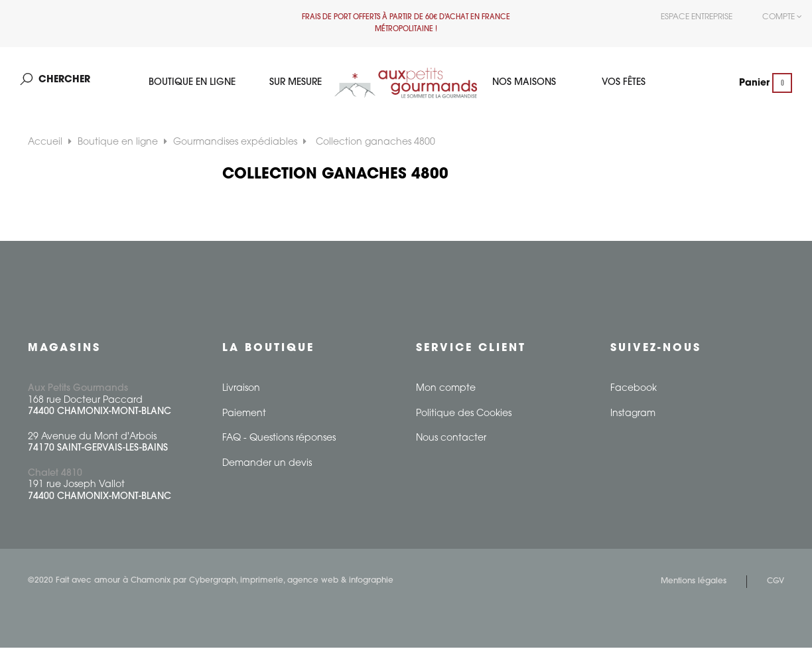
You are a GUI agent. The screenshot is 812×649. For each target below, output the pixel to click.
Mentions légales (694, 583)
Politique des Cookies (464, 415)
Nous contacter (451, 440)
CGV (776, 583)
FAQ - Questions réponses (279, 440)
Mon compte (446, 390)
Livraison (241, 390)
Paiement (244, 415)
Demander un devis (267, 465)
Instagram (633, 415)
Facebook (634, 390)
